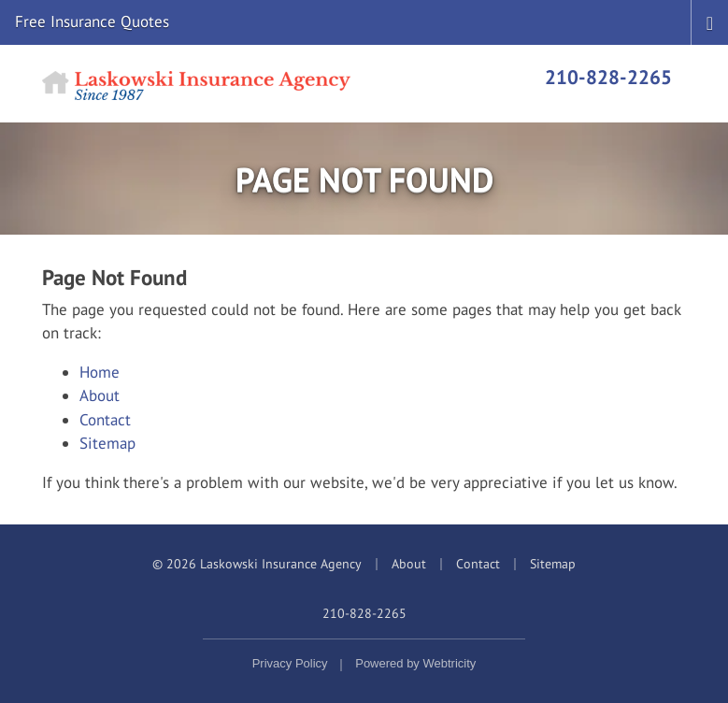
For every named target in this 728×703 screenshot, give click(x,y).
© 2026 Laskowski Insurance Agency (257, 564)
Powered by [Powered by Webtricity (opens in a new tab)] (415, 663)
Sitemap (107, 443)
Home (100, 372)
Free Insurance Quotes (92, 22)
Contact (105, 420)
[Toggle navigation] (710, 22)
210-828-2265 (608, 77)
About (100, 395)
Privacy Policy (290, 663)
